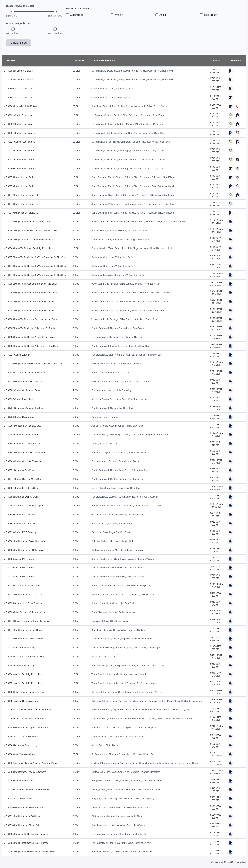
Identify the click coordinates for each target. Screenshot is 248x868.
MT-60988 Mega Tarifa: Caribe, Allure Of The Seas (29, 337)
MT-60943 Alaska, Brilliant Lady (19, 648)
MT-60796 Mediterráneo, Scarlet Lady (22, 426)
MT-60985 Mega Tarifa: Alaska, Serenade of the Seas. (30, 319)
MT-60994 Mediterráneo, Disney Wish (22, 825)
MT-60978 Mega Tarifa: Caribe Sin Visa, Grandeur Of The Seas (35, 266)
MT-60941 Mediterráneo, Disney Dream (23, 630)
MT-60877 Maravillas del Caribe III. (21, 195)
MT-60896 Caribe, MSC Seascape (21, 532)
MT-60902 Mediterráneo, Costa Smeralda (24, 541)
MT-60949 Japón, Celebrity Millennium (23, 674)
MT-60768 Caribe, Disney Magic (20, 417)
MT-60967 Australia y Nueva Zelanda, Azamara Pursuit (31, 763)
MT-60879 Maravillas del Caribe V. (21, 213)
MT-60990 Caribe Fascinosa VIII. (20, 168)
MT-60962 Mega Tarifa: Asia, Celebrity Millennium (28, 239)
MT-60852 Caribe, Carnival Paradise (22, 443)
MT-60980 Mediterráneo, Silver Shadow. (24, 807)
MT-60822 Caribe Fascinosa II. (19, 124)
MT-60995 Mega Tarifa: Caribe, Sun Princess (26, 834)
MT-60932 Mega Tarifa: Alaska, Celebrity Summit (28, 222)
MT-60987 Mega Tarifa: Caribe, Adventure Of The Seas (31, 328)
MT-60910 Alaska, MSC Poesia (19, 568)
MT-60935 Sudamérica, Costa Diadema (23, 603)
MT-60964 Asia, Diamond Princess (21, 736)
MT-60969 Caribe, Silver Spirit (19, 781)
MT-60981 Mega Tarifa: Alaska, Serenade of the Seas (30, 284)
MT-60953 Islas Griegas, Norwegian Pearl (24, 692)
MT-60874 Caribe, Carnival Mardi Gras (23, 479)
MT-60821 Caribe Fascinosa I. (19, 115)
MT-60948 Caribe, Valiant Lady (19, 665)
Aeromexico (75, 15)
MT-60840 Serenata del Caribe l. (20, 88)
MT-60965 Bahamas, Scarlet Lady (21, 745)
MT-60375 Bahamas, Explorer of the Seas (24, 372)
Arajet (161, 15)
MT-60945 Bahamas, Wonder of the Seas (24, 656)
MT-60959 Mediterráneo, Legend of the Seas (26, 727)
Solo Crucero (209, 15)
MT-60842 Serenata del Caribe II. (20, 97)
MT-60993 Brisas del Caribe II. (19, 80)
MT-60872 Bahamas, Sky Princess (21, 470)
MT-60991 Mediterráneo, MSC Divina (22, 816)
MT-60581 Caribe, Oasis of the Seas (22, 390)
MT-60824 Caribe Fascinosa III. (19, 133)
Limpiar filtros (19, 43)
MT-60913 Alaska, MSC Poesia (19, 577)
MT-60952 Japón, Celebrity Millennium (23, 683)
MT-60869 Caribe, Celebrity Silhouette (23, 461)
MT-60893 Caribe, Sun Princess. (20, 523)
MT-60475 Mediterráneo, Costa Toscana (24, 381)
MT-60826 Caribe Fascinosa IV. (19, 142)
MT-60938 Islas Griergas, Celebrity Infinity (24, 612)
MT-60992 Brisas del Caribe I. (18, 71)
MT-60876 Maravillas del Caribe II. (21, 186)
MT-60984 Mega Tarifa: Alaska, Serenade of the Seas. (30, 310)
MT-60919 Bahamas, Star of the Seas (22, 585)
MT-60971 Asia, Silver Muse (18, 798)
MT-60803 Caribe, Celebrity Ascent (21, 435)
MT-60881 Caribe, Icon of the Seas (21, 488)
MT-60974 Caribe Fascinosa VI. (19, 159)
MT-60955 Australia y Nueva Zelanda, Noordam (27, 710)
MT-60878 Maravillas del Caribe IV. (21, 204)
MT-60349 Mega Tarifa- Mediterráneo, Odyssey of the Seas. (33, 364)
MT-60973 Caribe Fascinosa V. (19, 151)
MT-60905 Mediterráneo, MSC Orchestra (24, 550)
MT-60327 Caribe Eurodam (17, 355)
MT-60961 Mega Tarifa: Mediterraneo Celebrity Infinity (30, 230)
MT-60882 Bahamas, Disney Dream (21, 497)
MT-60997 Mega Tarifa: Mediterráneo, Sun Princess (29, 852)
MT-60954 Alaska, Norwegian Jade (21, 701)
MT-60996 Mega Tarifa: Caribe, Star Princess (26, 843)
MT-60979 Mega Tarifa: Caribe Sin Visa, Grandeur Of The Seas (35, 275)
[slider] (13, 12)
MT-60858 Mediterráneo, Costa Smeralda (24, 452)
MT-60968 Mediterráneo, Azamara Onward (25, 772)
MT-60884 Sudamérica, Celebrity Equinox (24, 506)
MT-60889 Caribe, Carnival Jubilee (21, 514)
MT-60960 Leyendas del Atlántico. (20, 106)
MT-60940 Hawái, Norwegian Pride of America (27, 621)
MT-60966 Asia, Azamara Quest (19, 754)
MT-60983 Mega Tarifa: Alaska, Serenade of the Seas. (30, 301)
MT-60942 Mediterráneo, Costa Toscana (24, 639)
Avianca (117, 15)
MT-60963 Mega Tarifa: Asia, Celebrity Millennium (28, 248)
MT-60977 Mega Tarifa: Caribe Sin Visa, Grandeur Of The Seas (35, 257)
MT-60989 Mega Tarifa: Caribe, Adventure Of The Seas (31, 346)
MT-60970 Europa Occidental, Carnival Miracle (27, 790)
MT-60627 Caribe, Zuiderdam (18, 399)
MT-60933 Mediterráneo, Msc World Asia (24, 594)
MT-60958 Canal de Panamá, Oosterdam (24, 719)
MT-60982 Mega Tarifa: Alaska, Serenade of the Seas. (30, 293)
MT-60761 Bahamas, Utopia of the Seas (24, 408)
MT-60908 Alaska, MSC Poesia (19, 559)
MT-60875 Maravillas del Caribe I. (20, 177)
